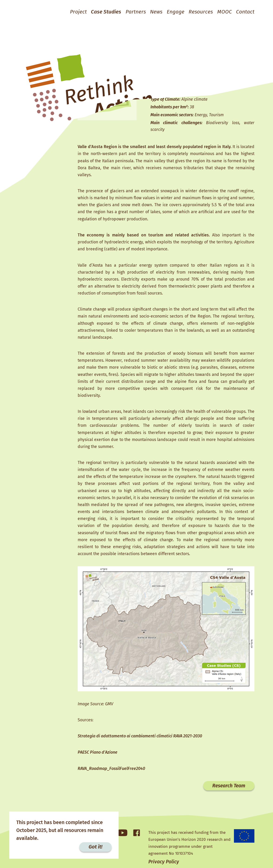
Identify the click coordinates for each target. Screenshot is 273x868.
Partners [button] (128, 12)
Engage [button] (171, 12)
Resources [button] (198, 12)
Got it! (95, 847)
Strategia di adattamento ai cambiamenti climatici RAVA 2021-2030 (140, 745)
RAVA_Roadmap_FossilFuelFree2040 (111, 778)
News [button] (150, 12)
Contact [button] (245, 12)
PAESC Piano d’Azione (98, 762)
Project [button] (67, 12)
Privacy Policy (164, 862)
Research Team (228, 796)
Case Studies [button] (97, 12)
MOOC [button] (223, 12)
